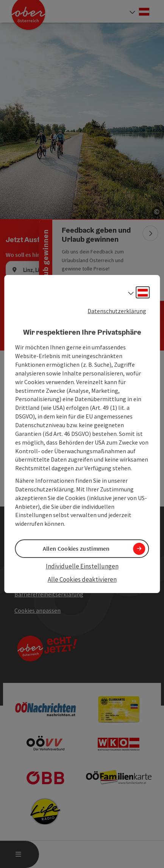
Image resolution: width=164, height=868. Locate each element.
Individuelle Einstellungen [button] (82, 566)
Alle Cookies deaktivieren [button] (82, 579)
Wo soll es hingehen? (32, 255)
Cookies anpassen (37, 610)
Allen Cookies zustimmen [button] (76, 548)
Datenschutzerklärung (117, 311)
